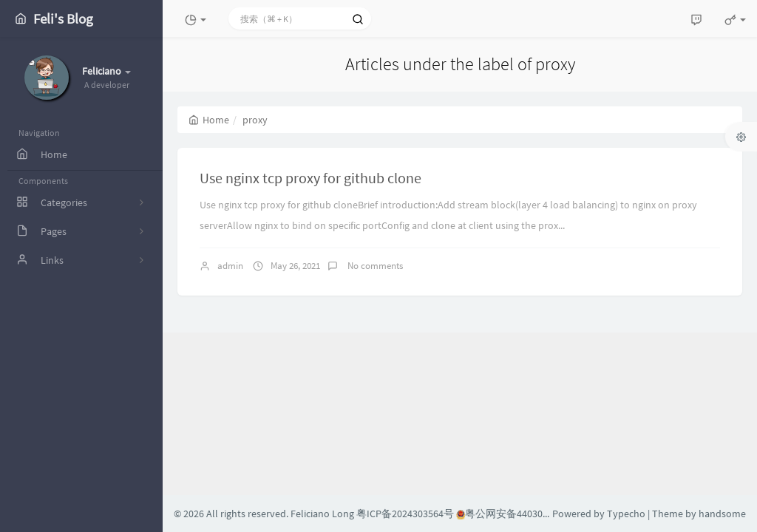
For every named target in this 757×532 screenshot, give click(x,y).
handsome (722, 514)
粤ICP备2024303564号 (405, 514)
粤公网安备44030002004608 (523, 514)
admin (230, 266)
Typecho (626, 514)
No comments (374, 266)
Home (209, 120)
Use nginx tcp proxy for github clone (310, 178)
